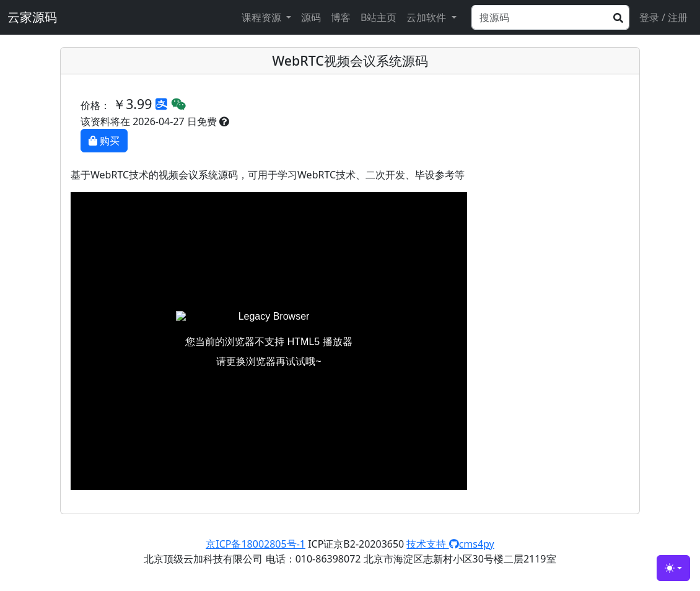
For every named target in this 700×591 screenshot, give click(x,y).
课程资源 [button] (263, 17)
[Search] (550, 17)
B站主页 (378, 17)
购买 (104, 141)
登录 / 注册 (663, 17)
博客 (341, 17)
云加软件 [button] (427, 17)
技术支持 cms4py (450, 544)
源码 (311, 17)
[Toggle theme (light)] (673, 568)
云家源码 (32, 17)
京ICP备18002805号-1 (256, 544)
